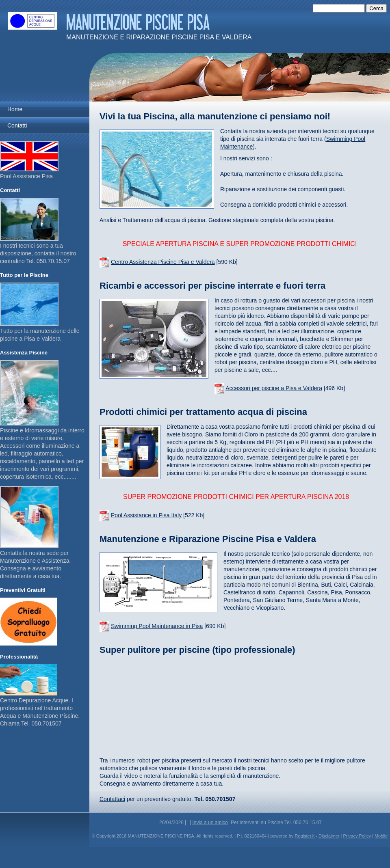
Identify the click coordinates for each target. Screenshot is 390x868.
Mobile (381, 836)
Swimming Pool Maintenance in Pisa (157, 626)
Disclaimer (329, 836)
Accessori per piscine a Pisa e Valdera (274, 388)
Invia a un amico (210, 823)
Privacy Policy (357, 836)
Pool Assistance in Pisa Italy (146, 515)
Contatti (17, 125)
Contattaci (112, 799)
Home (15, 109)
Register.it (304, 836)
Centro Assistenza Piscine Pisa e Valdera (163, 262)
